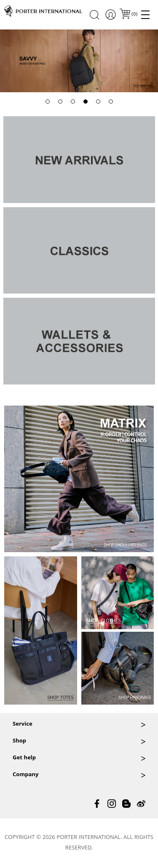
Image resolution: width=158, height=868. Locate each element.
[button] (48, 101)
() (134, 15)
